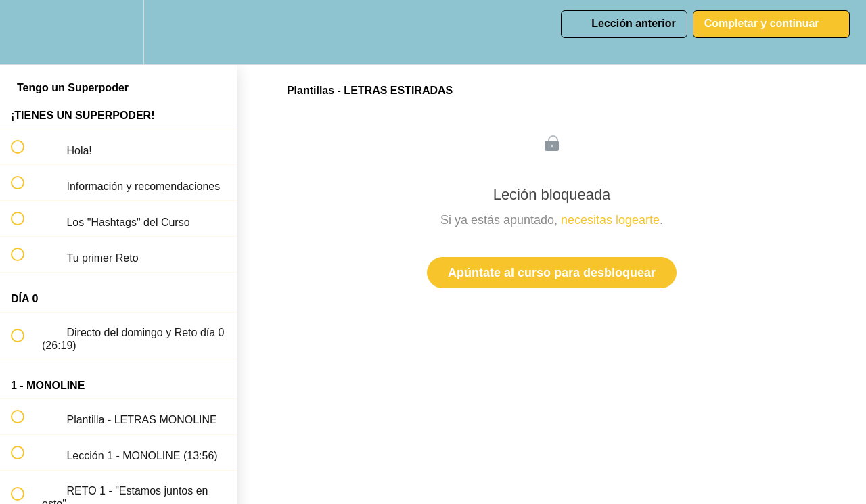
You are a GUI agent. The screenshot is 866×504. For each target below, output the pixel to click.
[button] (25, 32)
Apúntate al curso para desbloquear (552, 273)
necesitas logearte (610, 220)
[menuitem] (118, 32)
